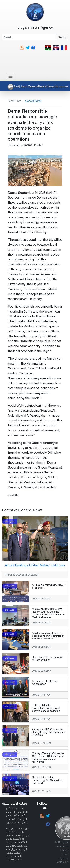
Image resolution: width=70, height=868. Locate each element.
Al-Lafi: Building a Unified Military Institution (35, 565)
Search (62, 37)
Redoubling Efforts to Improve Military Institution (48, 659)
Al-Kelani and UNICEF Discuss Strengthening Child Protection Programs (49, 732)
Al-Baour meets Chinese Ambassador (45, 683)
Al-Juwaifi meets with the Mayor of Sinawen (48, 586)
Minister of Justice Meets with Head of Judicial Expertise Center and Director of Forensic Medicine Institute (48, 613)
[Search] (29, 37)
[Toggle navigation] (11, 76)
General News (33, 101)
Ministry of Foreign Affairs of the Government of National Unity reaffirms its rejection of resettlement (48, 758)
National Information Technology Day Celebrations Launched (48, 780)
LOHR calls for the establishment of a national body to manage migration (46, 708)
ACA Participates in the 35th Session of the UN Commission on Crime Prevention (48, 636)
